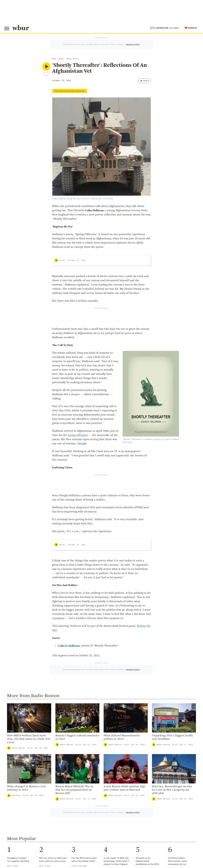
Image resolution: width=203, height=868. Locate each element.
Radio (61, 59)
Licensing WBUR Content (71, 857)
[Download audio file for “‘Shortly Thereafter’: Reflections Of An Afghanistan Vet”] (44, 72)
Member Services (119, 825)
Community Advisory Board (72, 834)
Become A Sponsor (120, 843)
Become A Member (120, 829)
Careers (61, 843)
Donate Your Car (119, 834)
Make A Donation (119, 816)
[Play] (56, 260)
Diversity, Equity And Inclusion (74, 825)
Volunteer (115, 820)
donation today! (133, 44)
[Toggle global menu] (7, 29)
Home (54, 59)
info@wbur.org (14, 822)
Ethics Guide (64, 852)
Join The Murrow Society (123, 839)
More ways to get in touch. (22, 838)
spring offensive (78, 435)
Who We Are (64, 816)
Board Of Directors (68, 829)
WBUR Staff (64, 848)
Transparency (65, 839)
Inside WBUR (64, 820)
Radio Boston (73, 59)
